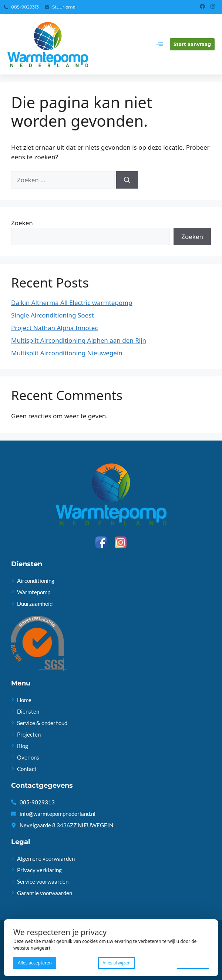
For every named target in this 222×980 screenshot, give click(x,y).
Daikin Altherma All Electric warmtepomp (72, 303)
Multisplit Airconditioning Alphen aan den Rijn (79, 340)
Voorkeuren (193, 962)
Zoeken (22, 223)
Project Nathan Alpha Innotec (55, 328)
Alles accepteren (35, 963)
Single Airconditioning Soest (52, 315)
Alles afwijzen (117, 963)
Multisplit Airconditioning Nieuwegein (67, 353)
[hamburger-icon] (160, 44)
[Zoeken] (127, 180)
